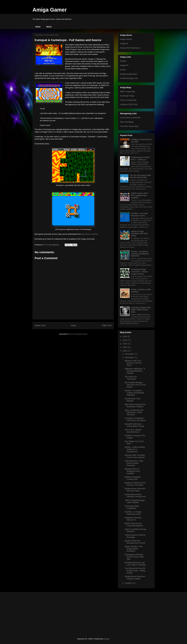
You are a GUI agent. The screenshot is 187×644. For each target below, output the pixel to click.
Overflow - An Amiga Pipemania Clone (139, 214)
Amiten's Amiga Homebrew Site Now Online (139, 234)
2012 (125, 351)
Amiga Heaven (126, 39)
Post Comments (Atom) (78, 334)
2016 (125, 336)
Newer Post (40, 325)
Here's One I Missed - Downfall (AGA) (133, 431)
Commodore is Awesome (130, 118)
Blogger (106, 639)
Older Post (107, 325)
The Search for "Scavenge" (131, 378)
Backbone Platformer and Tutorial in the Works (135, 484)
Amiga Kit (124, 44)
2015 (125, 340)
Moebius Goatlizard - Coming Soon (133, 478)
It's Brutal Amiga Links (129, 78)
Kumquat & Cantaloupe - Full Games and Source (135, 419)
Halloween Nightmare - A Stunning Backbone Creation (135, 371)
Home (38, 27)
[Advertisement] (52, 613)
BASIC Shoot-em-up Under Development (134, 524)
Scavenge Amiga (127, 96)
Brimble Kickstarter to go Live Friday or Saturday (135, 564)
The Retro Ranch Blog (129, 126)
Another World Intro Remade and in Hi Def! (135, 542)
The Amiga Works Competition (132, 507)
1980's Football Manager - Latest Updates (135, 501)
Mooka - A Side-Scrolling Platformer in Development (135, 449)
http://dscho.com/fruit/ (90, 234)
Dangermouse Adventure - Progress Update (135, 578)
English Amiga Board (129, 74)
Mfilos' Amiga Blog (128, 92)
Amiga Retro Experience (130, 48)
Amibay (123, 61)
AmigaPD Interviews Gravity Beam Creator (134, 425)
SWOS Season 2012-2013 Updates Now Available (140, 195)
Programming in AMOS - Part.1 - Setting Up (141, 158)
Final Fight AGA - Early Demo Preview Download (134, 463)
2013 (125, 347)
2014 (125, 344)
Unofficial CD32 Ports (129, 104)
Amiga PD (124, 65)
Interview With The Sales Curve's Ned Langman (135, 456)
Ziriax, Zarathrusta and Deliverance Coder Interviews (134, 412)
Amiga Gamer (50, 10)
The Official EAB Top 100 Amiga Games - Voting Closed (135, 571)
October (129, 583)
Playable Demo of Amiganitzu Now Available (132, 471)
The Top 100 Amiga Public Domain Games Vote (140, 176)
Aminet (123, 70)
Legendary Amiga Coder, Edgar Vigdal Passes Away (141, 310)
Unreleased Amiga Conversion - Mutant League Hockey (139, 272)
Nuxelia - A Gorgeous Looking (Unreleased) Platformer (140, 254)
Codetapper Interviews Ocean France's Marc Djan (134, 557)
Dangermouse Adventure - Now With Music (135, 490)
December (130, 354)
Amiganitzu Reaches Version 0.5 (133, 519)
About (49, 27)
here (79, 118)
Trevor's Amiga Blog (128, 100)
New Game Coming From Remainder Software (135, 405)
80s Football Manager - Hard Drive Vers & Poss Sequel (135, 385)
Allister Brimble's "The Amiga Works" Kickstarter (134, 549)
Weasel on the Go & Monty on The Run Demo (133, 363)
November (130, 358)
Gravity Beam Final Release (132, 400)
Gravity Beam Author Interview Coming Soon (135, 496)
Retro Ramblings (127, 122)
